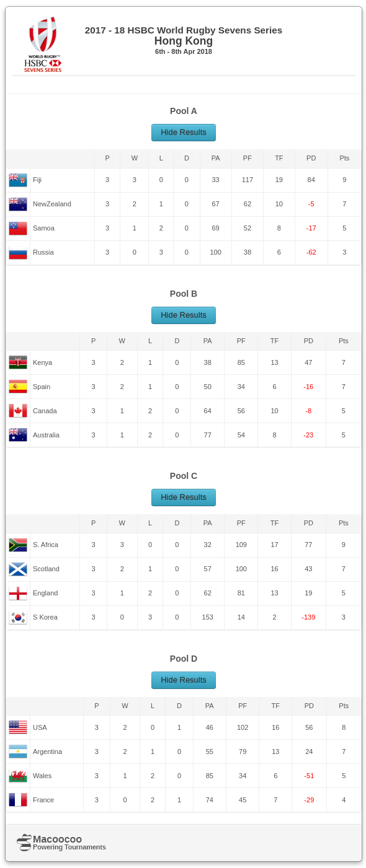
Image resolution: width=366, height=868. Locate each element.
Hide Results (184, 132)
